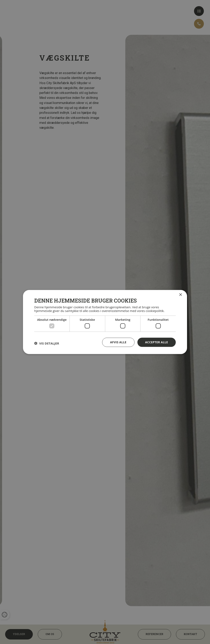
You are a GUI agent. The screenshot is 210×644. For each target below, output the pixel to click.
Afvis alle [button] (118, 342)
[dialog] (105, 322)
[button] (47, 343)
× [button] (180, 295)
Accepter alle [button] (157, 342)
